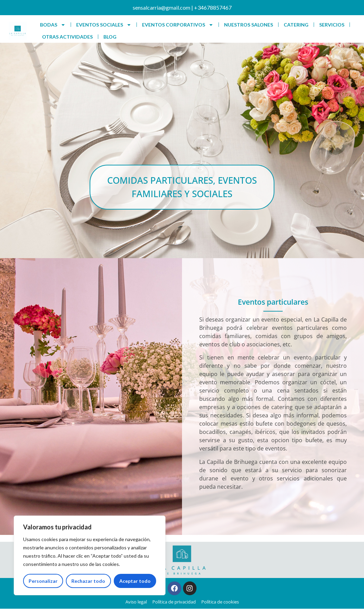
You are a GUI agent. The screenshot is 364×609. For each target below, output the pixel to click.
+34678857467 (213, 7)
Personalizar (43, 581)
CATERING (296, 25)
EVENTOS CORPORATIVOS (178, 25)
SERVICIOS (332, 25)
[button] (182, 188)
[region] (90, 555)
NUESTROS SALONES (249, 25)
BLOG (110, 37)
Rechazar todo (88, 581)
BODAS (53, 25)
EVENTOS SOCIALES (104, 25)
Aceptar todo (135, 581)
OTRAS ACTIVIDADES (67, 37)
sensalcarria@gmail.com (161, 7)
